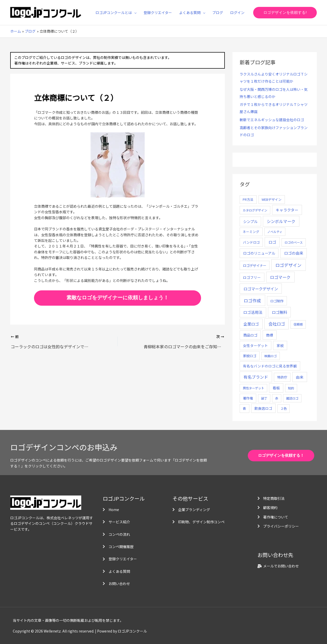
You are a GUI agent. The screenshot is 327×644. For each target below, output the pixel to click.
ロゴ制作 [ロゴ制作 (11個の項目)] (277, 301)
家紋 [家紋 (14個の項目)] (280, 345)
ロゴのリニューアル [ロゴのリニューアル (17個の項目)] (259, 253)
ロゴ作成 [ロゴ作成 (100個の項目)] (252, 300)
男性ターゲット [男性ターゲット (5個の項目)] (253, 388)
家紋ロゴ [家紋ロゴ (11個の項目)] (250, 356)
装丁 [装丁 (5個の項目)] (264, 398)
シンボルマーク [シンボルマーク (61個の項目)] (281, 221)
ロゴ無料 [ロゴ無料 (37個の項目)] (279, 312)
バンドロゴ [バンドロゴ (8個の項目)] (251, 242)
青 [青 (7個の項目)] (244, 408)
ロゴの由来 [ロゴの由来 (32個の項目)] (294, 253)
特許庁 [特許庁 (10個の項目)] (282, 377)
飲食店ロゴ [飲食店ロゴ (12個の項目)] (263, 408)
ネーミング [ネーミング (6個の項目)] (251, 232)
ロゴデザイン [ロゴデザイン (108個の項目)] (288, 265)
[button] (285, 13)
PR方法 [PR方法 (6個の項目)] (248, 199)
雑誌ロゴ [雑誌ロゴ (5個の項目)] (292, 398)
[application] (134, 13)
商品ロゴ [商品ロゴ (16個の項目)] (250, 335)
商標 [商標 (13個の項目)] (270, 335)
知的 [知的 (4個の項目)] (291, 388)
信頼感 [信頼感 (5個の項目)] (298, 324)
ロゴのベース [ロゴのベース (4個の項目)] (294, 242)
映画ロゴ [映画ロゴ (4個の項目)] (271, 356)
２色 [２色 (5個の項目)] (284, 408)
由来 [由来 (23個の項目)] (300, 377)
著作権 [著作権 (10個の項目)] (248, 398)
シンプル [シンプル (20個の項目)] (250, 221)
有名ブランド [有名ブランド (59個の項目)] (256, 377)
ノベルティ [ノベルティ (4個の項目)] (275, 232)
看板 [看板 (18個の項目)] (276, 388)
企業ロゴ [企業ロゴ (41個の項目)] (251, 324)
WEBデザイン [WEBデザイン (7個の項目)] (272, 199)
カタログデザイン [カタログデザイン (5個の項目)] (255, 210)
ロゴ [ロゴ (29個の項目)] (272, 242)
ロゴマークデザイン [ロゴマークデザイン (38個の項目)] (261, 289)
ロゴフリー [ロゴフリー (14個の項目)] (252, 277)
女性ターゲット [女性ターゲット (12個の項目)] (255, 345)
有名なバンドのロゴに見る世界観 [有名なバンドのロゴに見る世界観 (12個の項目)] (270, 366)
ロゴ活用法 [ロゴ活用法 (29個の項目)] (253, 312)
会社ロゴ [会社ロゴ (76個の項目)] (277, 324)
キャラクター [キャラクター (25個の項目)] (287, 210)
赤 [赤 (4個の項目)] (277, 398)
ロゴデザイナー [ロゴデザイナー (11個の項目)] (255, 265)
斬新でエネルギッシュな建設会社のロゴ (272, 120)
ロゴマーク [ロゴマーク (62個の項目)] (280, 277)
